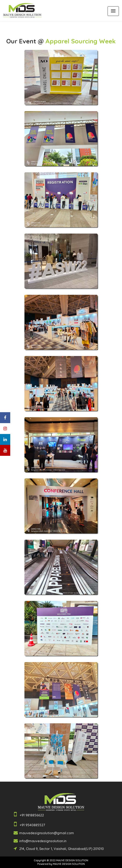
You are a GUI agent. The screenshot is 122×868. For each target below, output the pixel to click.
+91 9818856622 (32, 815)
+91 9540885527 (32, 825)
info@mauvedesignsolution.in (42, 841)
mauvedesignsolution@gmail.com (47, 833)
